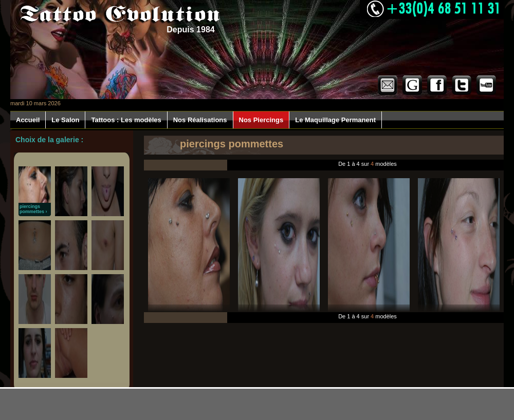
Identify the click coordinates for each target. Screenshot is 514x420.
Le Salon (65, 120)
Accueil (28, 120)
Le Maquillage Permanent (335, 120)
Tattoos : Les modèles (126, 120)
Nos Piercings (261, 120)
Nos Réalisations (200, 120)
